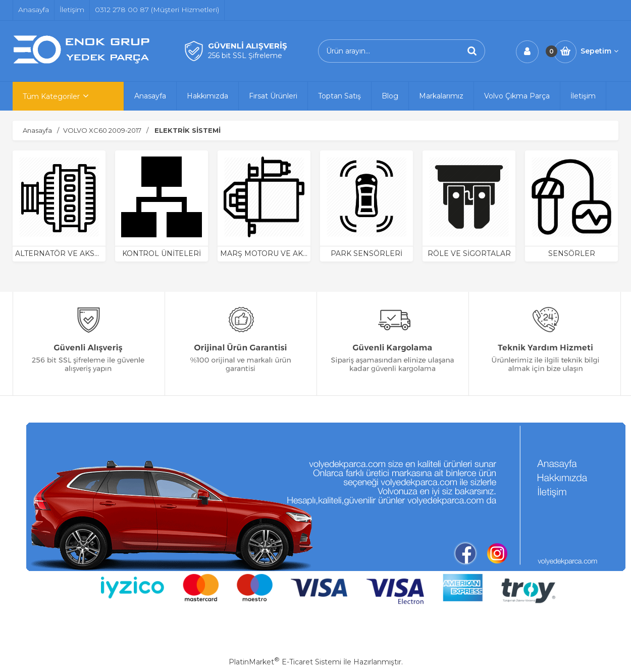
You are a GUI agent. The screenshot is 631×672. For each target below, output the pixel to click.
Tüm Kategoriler (51, 96)
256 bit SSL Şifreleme (245, 56)
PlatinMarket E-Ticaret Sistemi (285, 662)
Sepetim (599, 51)
